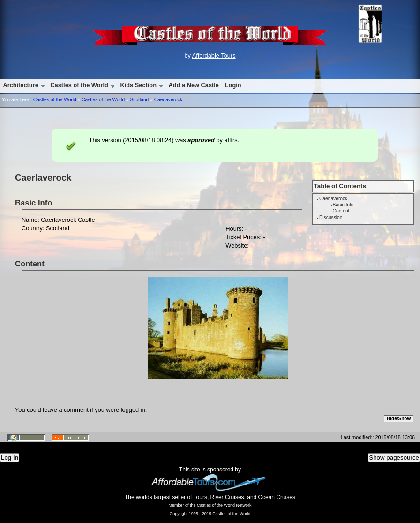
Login (233, 85)
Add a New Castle (194, 85)
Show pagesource (394, 458)
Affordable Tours (214, 56)
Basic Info (343, 205)
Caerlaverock (168, 100)
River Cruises (227, 497)
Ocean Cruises (277, 497)
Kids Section (138, 85)
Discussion (331, 217)
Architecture (20, 85)
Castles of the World (79, 85)
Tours (200, 497)
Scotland (139, 100)
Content (341, 211)
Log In (10, 458)
